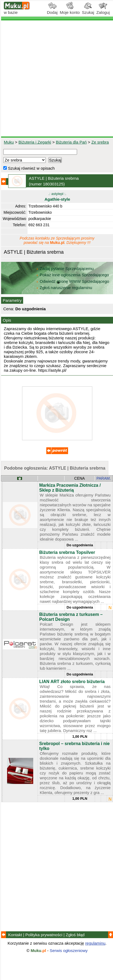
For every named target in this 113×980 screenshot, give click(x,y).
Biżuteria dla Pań (71, 142)
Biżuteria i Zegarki (35, 142)
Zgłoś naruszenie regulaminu (64, 288)
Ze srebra (100, 142)
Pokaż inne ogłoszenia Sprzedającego (73, 275)
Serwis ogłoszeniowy (69, 950)
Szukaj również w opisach (29, 168)
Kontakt (15, 935)
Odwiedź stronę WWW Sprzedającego (73, 281)
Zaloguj (103, 10)
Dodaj (52, 10)
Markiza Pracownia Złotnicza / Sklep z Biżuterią (70, 488)
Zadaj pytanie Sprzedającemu (65, 269)
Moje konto (70, 10)
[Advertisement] (57, 78)
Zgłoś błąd (75, 935)
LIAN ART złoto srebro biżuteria (72, 682)
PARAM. (104, 478)
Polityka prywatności (44, 935)
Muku (9, 142)
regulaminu (95, 943)
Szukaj (88, 10)
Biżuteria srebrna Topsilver (67, 552)
